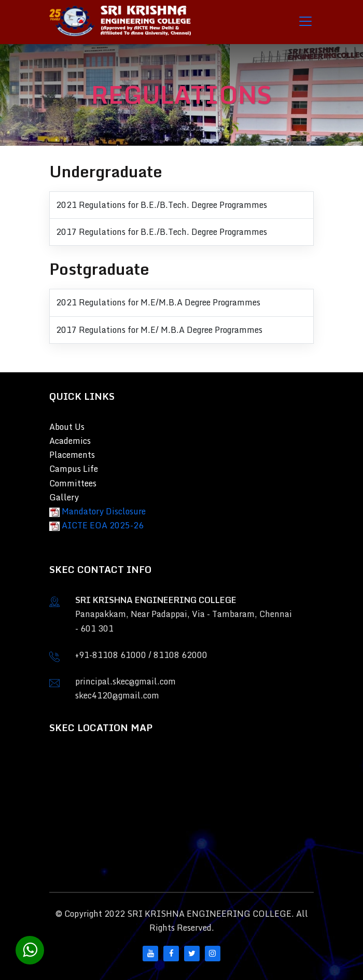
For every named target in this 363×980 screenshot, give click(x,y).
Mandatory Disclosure (104, 511)
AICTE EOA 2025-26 (103, 525)
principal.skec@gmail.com (125, 681)
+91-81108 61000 (111, 655)
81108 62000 (180, 655)
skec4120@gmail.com (117, 695)
